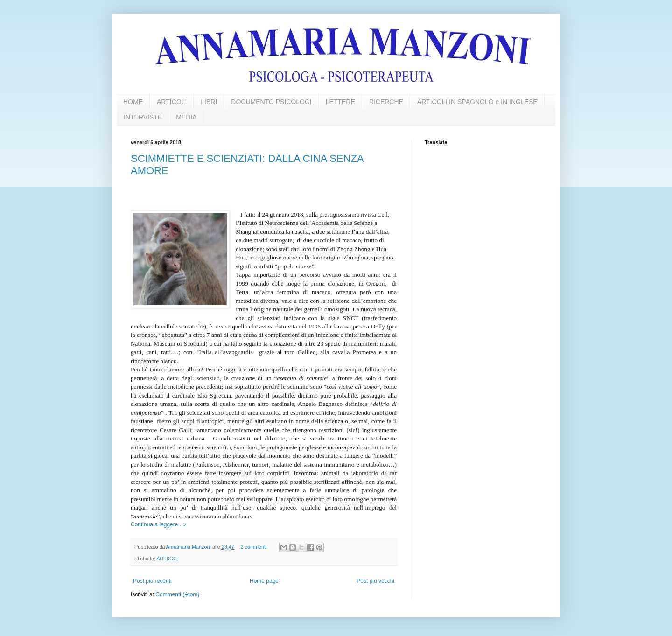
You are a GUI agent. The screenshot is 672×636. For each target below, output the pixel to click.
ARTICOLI (172, 102)
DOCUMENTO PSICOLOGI (271, 102)
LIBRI (209, 102)
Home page (264, 581)
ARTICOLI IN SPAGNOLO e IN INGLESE (477, 102)
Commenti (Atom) (177, 594)
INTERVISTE (143, 117)
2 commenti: (255, 547)
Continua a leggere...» (158, 524)
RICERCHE (386, 102)
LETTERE (340, 102)
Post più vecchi (375, 581)
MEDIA (186, 117)
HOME (133, 102)
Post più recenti (152, 581)
